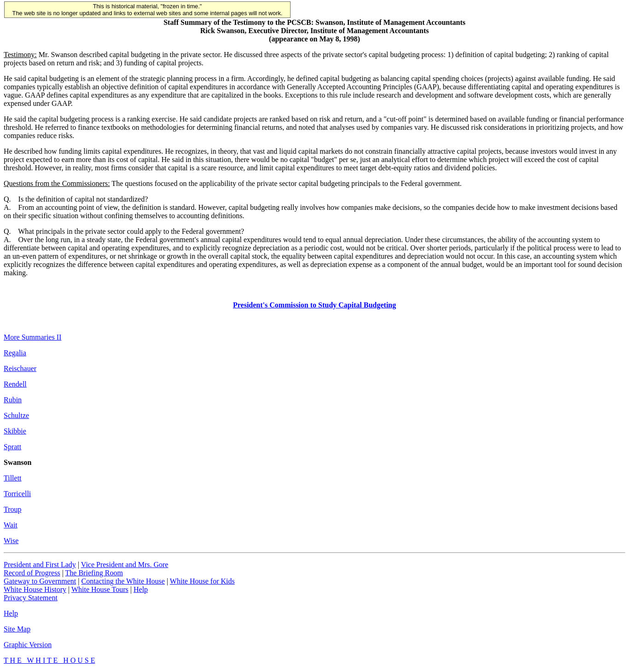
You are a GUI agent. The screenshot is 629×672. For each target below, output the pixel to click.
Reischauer (20, 368)
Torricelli (17, 494)
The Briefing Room (94, 573)
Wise (11, 541)
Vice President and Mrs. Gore (125, 565)
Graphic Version (28, 645)
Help (141, 589)
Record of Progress (32, 573)
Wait (11, 525)
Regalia (15, 353)
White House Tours (100, 589)
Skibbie (15, 431)
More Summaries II (32, 337)
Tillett (13, 478)
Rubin (13, 400)
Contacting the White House (123, 581)
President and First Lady (40, 565)
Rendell (15, 384)
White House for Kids (202, 581)
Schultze (16, 415)
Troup (13, 509)
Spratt (12, 447)
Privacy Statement (31, 598)
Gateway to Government (40, 581)
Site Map (17, 629)
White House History (35, 589)
